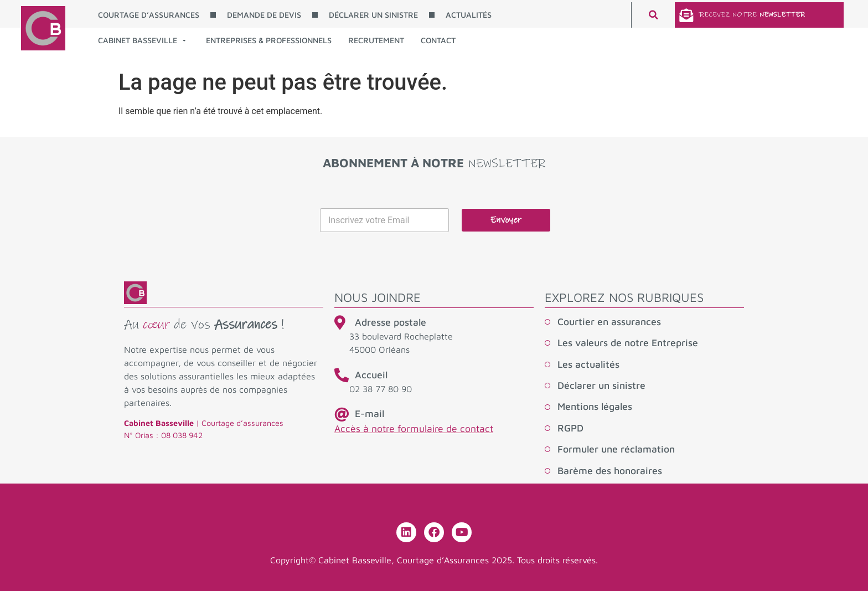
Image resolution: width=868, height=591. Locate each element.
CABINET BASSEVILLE (142, 41)
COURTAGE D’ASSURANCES (149, 15)
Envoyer (506, 220)
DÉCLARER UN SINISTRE (373, 15)
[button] (653, 15)
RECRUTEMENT (376, 40)
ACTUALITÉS (469, 15)
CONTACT (438, 40)
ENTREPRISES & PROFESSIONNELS (269, 40)
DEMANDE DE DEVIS (264, 15)
